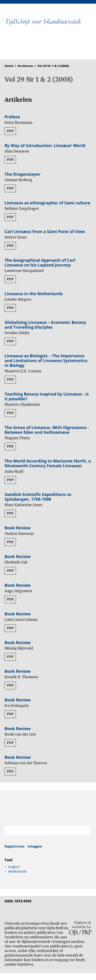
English (14, 867)
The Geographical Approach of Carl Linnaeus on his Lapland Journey (40, 263)
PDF (10, 131)
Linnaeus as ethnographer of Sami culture (47, 203)
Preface (12, 117)
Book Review (18, 528)
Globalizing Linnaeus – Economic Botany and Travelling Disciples (45, 325)
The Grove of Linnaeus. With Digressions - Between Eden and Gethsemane (47, 430)
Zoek (85, 830)
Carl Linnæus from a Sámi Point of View (45, 231)
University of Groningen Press (46, 47)
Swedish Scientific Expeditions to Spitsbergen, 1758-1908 (38, 497)
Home (9, 66)
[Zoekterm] (42, 830)
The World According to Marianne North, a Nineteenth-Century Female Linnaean (48, 463)
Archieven (25, 66)
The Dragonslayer (22, 174)
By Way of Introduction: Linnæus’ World (45, 145)
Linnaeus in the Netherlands (34, 294)
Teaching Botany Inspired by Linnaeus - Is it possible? (47, 396)
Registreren (14, 846)
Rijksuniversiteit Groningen (48, 808)
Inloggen (35, 846)
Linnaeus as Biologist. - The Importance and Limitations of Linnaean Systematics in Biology (46, 361)
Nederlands (18, 871)
